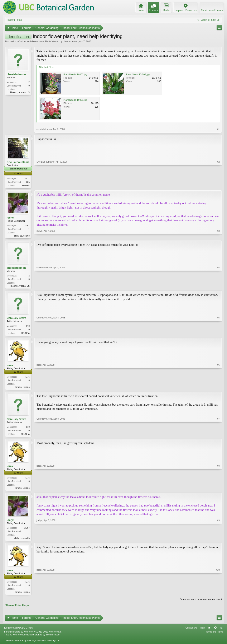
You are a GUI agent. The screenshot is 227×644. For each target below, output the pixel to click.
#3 (218, 236)
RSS (221, 631)
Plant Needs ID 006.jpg (138, 74)
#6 (218, 388)
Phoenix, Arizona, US (20, 92)
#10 (218, 595)
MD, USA (25, 334)
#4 (218, 286)
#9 (218, 541)
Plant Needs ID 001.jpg (75, 74)
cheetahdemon (70, 41)
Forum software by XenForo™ (33, 635)
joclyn (11, 218)
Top (215, 631)
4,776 (27, 379)
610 (28, 327)
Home (209, 631)
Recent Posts (14, 20)
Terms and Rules (214, 635)
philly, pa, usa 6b (22, 236)
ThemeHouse (53, 638)
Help (202, 631)
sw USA (26, 186)
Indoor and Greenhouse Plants (35, 41)
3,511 (27, 179)
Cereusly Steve (16, 319)
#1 (218, 129)
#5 (218, 334)
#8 (218, 490)
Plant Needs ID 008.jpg (75, 100)
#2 (218, 185)
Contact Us (191, 631)
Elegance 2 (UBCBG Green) (19, 631)
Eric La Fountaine (18, 162)
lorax (10, 367)
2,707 (27, 226)
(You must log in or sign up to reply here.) (201, 603)
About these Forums (212, 10)
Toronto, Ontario (22, 389)
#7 (218, 435)
